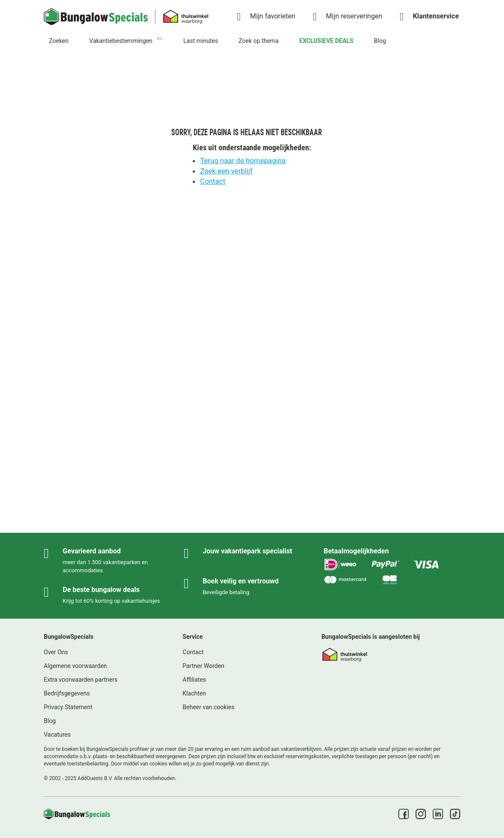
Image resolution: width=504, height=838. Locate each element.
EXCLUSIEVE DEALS (326, 41)
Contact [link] (193, 652)
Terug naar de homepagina (243, 161)
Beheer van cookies (208, 707)
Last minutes (201, 41)
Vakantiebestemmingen (121, 41)
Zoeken (59, 41)
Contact (213, 181)
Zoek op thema (259, 41)
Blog (380, 41)
